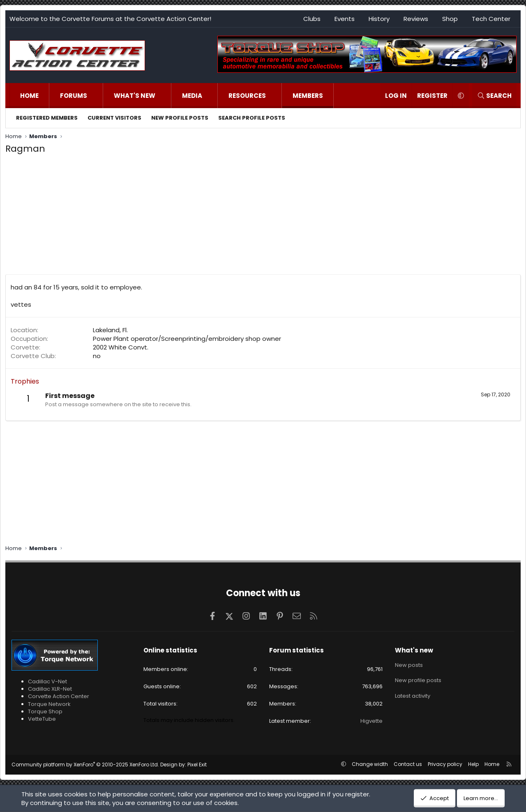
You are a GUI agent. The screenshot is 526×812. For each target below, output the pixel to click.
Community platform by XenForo (85, 765)
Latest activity (413, 694)
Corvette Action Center (59, 696)
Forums (74, 96)
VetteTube (42, 719)
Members (308, 96)
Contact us (408, 764)
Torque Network (49, 704)
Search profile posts (252, 118)
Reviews (416, 19)
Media (192, 96)
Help (473, 764)
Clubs (312, 19)
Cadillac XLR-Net (50, 689)
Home (29, 96)
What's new (135, 96)
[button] (96, 96)
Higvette (371, 721)
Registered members (47, 118)
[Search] (494, 96)
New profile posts (180, 118)
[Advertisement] (263, 217)
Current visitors (114, 118)
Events (345, 19)
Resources (247, 96)
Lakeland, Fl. (110, 330)
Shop (450, 19)
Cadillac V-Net (47, 681)
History (379, 19)
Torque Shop (45, 711)
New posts (409, 664)
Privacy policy (445, 764)
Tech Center (491, 19)
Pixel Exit (197, 765)
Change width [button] (370, 764)
